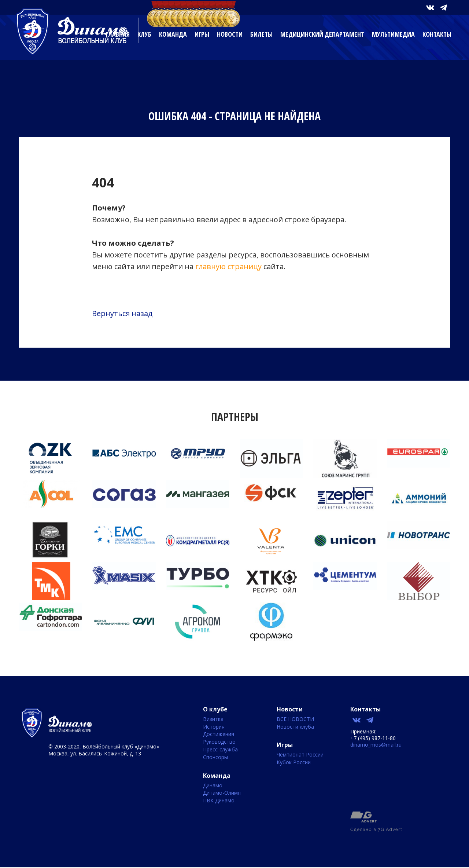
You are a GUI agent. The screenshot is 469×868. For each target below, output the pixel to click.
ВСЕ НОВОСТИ (295, 719)
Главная (118, 34)
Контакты (437, 34)
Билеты (261, 34)
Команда (173, 34)
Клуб (144, 34)
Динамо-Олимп (222, 793)
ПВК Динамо (219, 801)
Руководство (219, 742)
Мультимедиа (393, 34)
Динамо (213, 786)
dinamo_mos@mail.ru (376, 745)
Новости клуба (295, 727)
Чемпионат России (300, 755)
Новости (230, 34)
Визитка (213, 719)
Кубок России (294, 763)
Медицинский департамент (322, 34)
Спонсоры (215, 757)
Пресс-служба (220, 750)
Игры (202, 34)
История (214, 727)
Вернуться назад (122, 313)
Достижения (219, 734)
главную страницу (228, 266)
